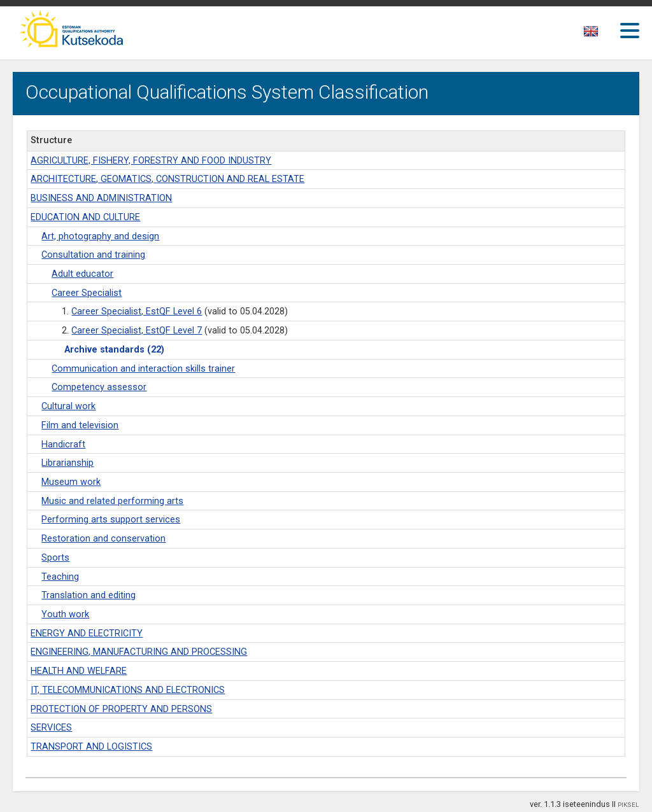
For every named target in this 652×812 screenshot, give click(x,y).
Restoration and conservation (103, 539)
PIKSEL (628, 805)
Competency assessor (99, 387)
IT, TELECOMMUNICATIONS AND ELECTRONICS (128, 690)
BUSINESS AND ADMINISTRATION (101, 198)
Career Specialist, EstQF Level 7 (137, 331)
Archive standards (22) (114, 350)
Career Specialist (87, 293)
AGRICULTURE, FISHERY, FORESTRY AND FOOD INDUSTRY (151, 161)
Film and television (80, 425)
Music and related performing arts (112, 501)
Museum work (71, 482)
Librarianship (67, 463)
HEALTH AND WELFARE (79, 671)
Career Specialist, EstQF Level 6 (137, 311)
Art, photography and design (100, 236)
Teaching (60, 577)
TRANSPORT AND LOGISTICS (91, 747)
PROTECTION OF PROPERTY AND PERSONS (121, 709)
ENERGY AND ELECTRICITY (87, 633)
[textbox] (589, 34)
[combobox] (592, 35)
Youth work (65, 614)
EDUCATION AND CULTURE (85, 217)
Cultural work (68, 406)
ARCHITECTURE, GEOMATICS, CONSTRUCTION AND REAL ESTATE (167, 179)
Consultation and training (93, 255)
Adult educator (82, 274)
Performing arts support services (111, 520)
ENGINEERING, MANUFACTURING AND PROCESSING (139, 652)
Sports (55, 558)
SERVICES (51, 728)
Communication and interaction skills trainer (143, 369)
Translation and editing (89, 595)
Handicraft (63, 444)
